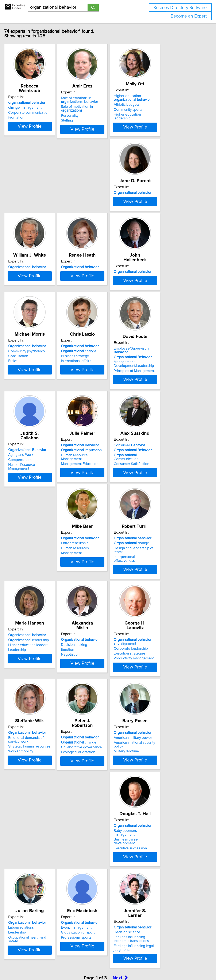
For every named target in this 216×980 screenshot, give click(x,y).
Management (91, 509)
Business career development (41, 802)
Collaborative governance (101, 703)
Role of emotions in (99, 100)
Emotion (87, 604)
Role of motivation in (96, 109)
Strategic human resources (38, 707)
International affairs (159, 311)
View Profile (44, 129)
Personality (89, 116)
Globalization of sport (161, 802)
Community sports (158, 110)
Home (134, 965)
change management (34, 103)
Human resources (94, 504)
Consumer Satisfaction (35, 509)
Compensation (92, 405)
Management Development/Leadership (37, 409)
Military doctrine (156, 708)
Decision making (93, 599)
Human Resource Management (105, 410)
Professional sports (159, 807)
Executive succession (34, 807)
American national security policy (169, 703)
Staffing (86, 120)
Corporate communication (38, 108)
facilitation (25, 113)
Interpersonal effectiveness (165, 509)
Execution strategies (160, 607)
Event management (159, 797)
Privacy (145, 965)
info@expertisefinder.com (110, 965)
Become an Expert (189, 16)
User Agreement (163, 965)
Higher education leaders (37, 604)
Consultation (90, 306)
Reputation (164, 400)
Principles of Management (38, 416)
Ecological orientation (97, 708)
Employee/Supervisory (43, 398)
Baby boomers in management (41, 797)
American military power (163, 698)
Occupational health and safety (105, 807)
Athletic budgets (157, 105)
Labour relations (93, 797)
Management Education (162, 410)
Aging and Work (93, 400)
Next (120, 944)
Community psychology (99, 301)
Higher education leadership (166, 115)
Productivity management (164, 612)
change (161, 301)
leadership (37, 599)
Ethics (85, 311)
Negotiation (90, 608)
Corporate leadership (161, 602)
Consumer (33, 495)
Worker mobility (30, 711)
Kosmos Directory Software (180, 8)
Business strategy (158, 306)
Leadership (26, 608)
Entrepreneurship (94, 499)
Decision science (30, 896)
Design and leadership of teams (169, 504)
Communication (41, 504)
